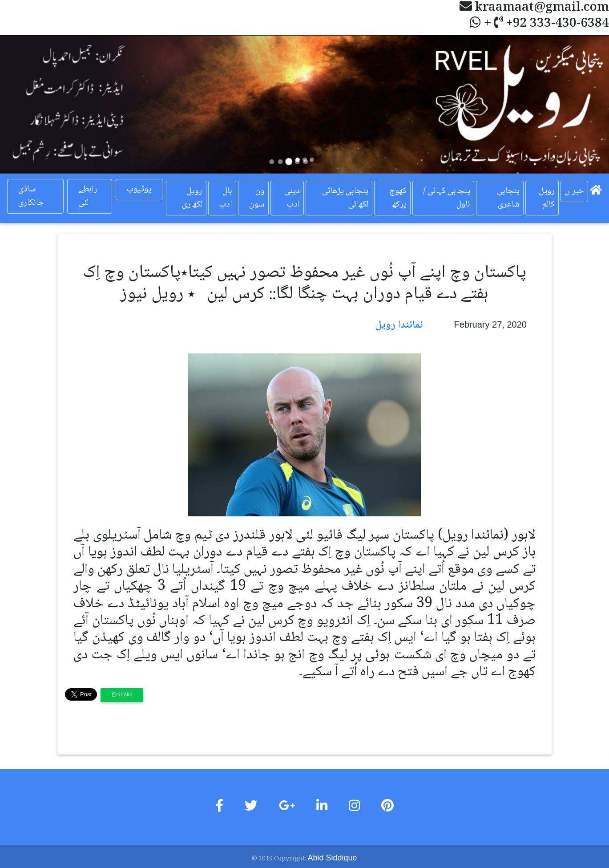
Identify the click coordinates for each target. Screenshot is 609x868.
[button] (46, 104)
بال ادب (226, 198)
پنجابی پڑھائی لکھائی (345, 198)
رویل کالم (547, 198)
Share (122, 695)
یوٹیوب (139, 190)
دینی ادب (292, 198)
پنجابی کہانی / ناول (447, 198)
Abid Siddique (332, 858)
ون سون (257, 198)
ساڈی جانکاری (31, 196)
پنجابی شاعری (508, 198)
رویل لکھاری (192, 198)
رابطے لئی (88, 196)
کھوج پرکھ (398, 198)
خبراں (574, 191)
